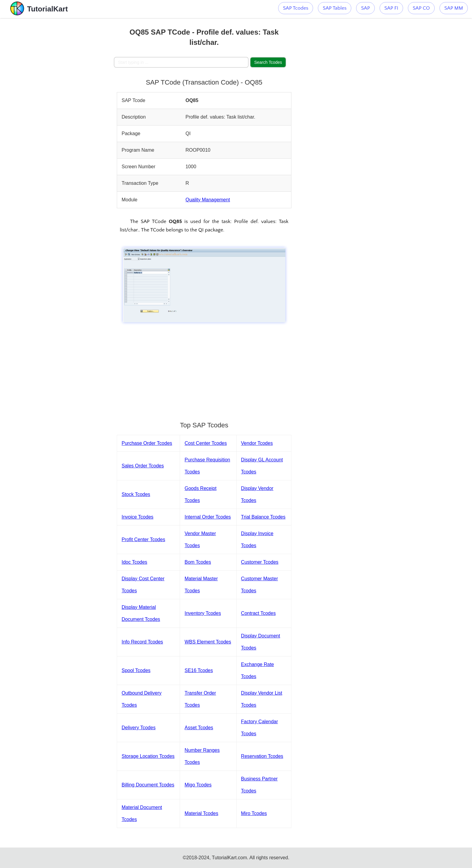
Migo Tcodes (198, 785)
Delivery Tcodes (139, 728)
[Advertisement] (70, 108)
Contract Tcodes (258, 613)
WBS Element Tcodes (208, 642)
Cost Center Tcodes (206, 443)
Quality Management (208, 200)
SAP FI (391, 8)
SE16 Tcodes (199, 670)
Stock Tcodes (136, 494)
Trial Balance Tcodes (263, 517)
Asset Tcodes (199, 728)
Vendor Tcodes (257, 443)
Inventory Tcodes (203, 613)
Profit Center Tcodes (143, 539)
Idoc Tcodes (134, 562)
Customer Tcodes (260, 562)
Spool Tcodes (136, 670)
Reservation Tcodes (262, 756)
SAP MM (454, 8)
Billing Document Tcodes (148, 785)
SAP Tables (335, 8)
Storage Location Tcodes (148, 756)
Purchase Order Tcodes (147, 443)
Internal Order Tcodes (208, 517)
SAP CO (421, 8)
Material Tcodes (201, 813)
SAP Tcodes (296, 8)
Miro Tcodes (254, 813)
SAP (365, 8)
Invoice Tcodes (138, 517)
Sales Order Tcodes (143, 466)
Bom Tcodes (198, 562)
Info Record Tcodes (142, 642)
